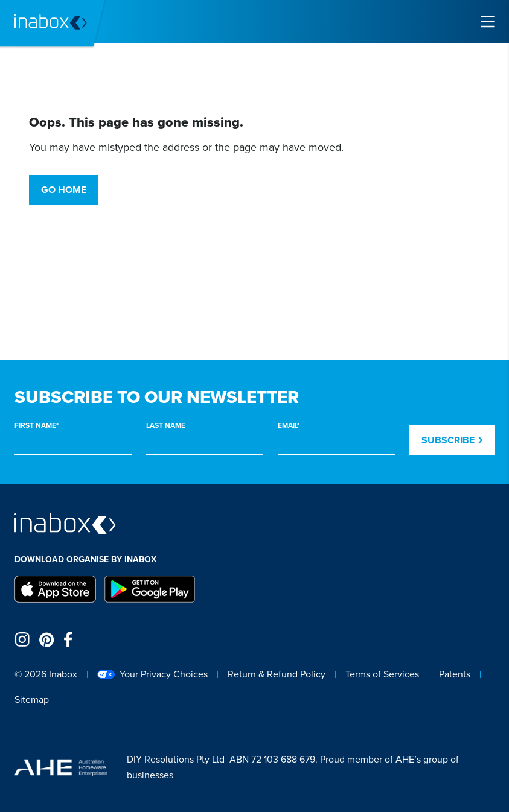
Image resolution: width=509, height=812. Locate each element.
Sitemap (32, 699)
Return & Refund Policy (277, 674)
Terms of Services (382, 674)
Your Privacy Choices (152, 674)
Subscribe (452, 440)
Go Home (64, 190)
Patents (455, 674)
